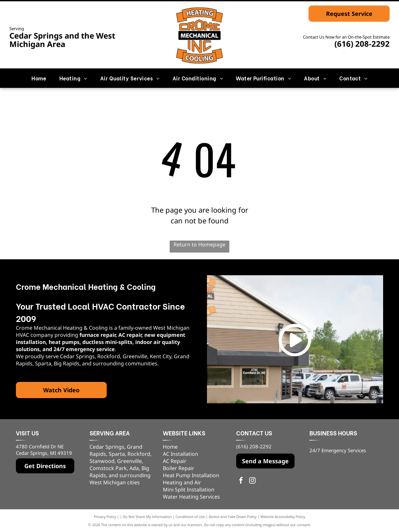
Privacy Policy (105, 517)
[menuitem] (39, 78)
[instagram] (252, 481)
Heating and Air (182, 482)
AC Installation (181, 454)
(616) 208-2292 (362, 44)
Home (170, 447)
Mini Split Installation (189, 490)
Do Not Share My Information (147, 517)
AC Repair (175, 461)
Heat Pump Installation (191, 475)
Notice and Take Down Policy (233, 517)
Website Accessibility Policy (283, 517)
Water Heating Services (191, 497)
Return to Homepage (199, 244)
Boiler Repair (179, 468)
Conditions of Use (190, 517)
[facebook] (241, 481)
